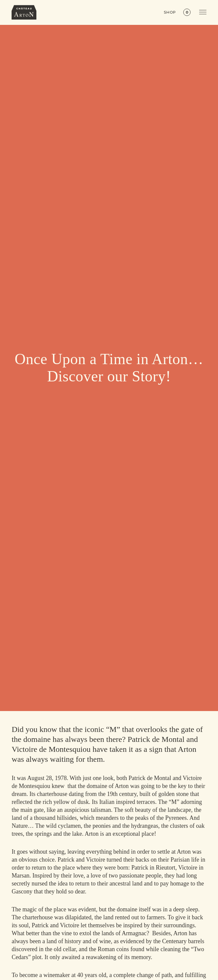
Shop (170, 12)
